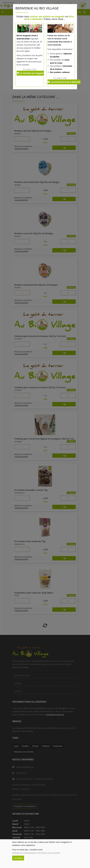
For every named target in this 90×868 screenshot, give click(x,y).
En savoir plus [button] (30, 69)
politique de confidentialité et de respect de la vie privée (36, 853)
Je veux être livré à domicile (64, 82)
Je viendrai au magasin (30, 73)
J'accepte (18, 858)
